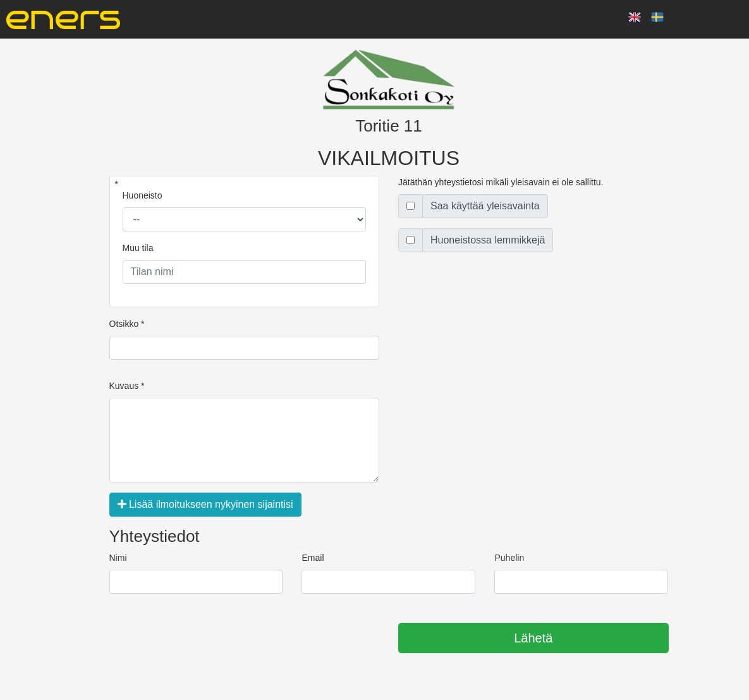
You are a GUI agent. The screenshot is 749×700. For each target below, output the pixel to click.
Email (313, 558)
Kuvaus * (127, 386)
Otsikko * (127, 324)
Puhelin (509, 558)
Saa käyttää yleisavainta (485, 206)
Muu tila (138, 248)
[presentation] (205, 639)
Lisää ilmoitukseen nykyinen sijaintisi (205, 504)
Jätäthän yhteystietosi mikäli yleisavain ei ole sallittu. (501, 182)
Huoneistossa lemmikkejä (488, 240)
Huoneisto (143, 195)
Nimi (118, 558)
